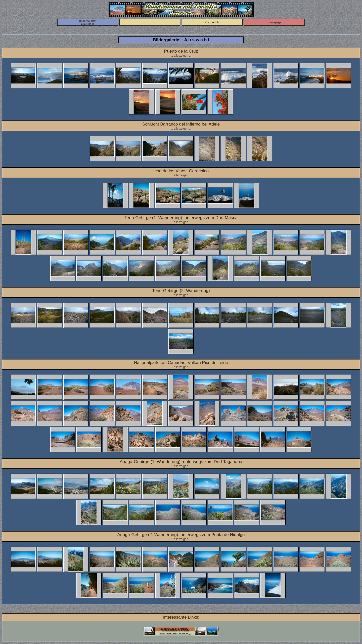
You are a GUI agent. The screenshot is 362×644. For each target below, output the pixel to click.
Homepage (274, 22)
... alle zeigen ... (181, 56)
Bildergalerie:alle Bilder (87, 22)
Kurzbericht (212, 22)
